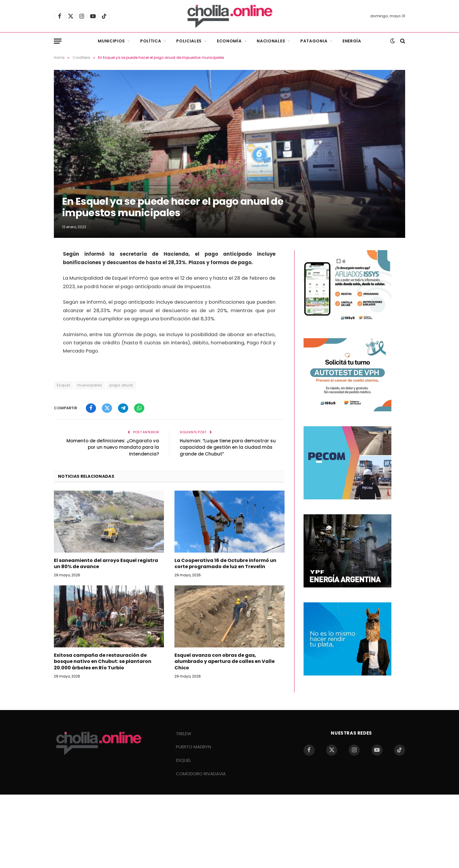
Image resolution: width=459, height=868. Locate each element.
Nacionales (271, 41)
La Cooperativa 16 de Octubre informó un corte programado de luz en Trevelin (225, 564)
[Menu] (58, 41)
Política (151, 41)
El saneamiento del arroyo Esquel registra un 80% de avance (106, 564)
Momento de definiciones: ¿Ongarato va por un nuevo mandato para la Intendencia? (113, 447)
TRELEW (184, 734)
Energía (352, 41)
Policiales (189, 41)
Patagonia (314, 41)
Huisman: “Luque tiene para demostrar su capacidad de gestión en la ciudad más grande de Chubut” (228, 447)
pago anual (121, 385)
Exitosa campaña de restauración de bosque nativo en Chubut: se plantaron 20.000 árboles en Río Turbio (103, 662)
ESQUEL (183, 760)
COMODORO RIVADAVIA (201, 774)
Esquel (63, 385)
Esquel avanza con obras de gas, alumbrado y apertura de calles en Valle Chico (225, 662)
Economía (229, 41)
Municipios (111, 41)
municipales (90, 385)
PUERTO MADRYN (193, 747)
